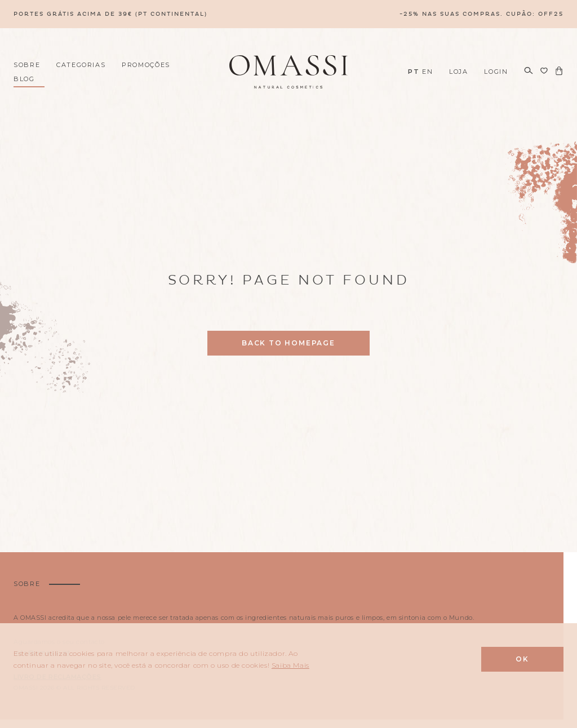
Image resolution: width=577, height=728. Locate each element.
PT (414, 72)
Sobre (27, 65)
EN (427, 72)
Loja (459, 72)
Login (496, 72)
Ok (522, 659)
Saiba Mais (290, 665)
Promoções (146, 65)
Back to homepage (288, 343)
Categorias (81, 65)
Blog (24, 79)
